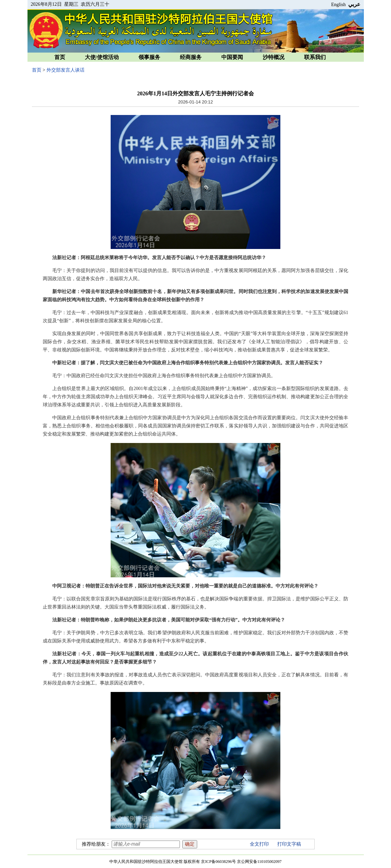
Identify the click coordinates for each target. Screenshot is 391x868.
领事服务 (149, 57)
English (339, 5)
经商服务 (191, 57)
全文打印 (259, 844)
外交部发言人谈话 (66, 70)
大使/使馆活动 (102, 57)
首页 (60, 57)
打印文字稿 (289, 844)
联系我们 (315, 57)
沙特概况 (274, 57)
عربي (354, 4)
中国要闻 (232, 57)
